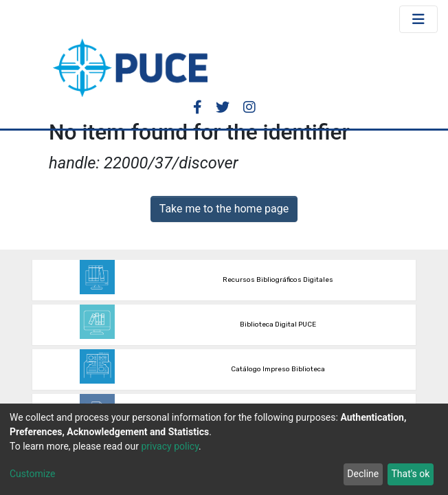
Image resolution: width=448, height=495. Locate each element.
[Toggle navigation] (418, 19)
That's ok (410, 474)
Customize (32, 474)
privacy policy (170, 446)
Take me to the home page (224, 209)
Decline (363, 474)
